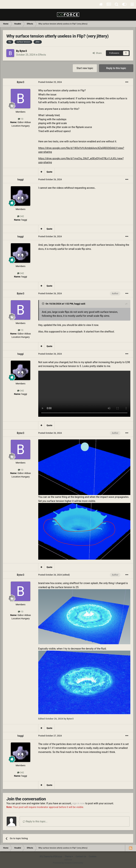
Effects (42, 55)
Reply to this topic (116, 68)
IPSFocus (58, 856)
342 (21, 216)
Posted (50, 82)
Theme (69, 856)
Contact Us (81, 856)
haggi (20, 180)
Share (97, 53)
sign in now (79, 803)
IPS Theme (45, 856)
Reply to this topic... (35, 821)
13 (21, 119)
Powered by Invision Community (68, 863)
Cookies (93, 856)
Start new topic (85, 68)
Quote (49, 172)
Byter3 (23, 51)
